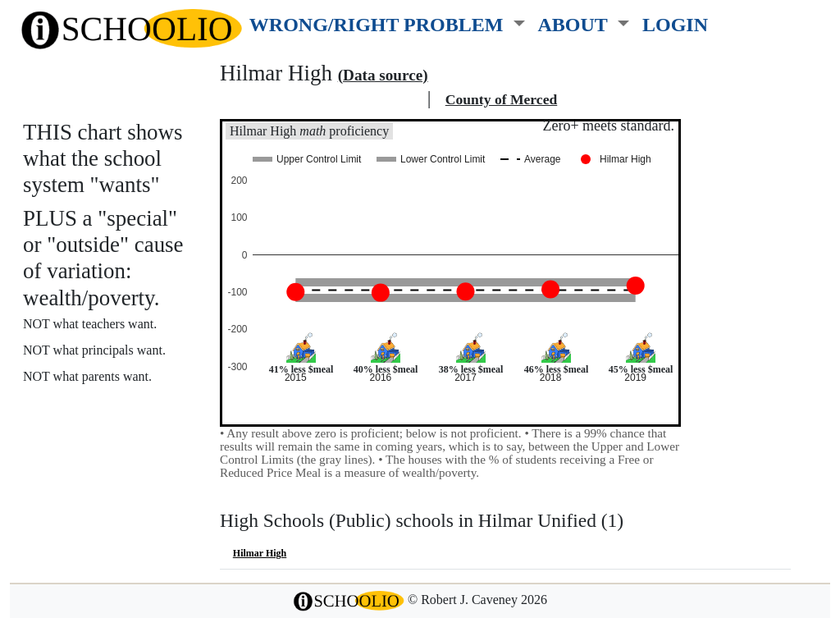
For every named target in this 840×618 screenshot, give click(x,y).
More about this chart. (94, 407)
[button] (387, 21)
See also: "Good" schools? (105, 443)
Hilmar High (260, 553)
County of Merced (502, 99)
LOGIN (675, 24)
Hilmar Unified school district (321, 99)
